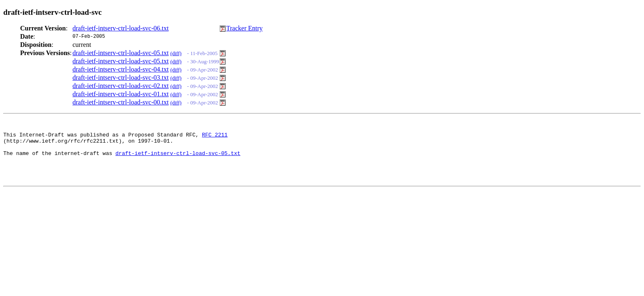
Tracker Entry (245, 28)
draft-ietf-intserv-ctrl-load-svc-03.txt (121, 77)
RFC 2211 (215, 137)
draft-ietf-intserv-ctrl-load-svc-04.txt (121, 69)
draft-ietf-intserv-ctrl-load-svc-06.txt (121, 28)
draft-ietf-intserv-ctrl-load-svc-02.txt (121, 86)
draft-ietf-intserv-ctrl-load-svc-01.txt (121, 94)
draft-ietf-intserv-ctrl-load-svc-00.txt (121, 102)
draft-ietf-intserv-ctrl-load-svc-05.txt (121, 53)
